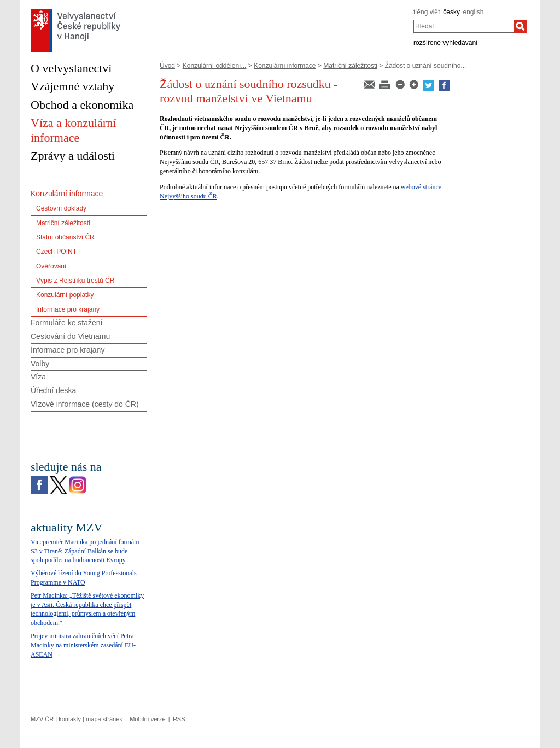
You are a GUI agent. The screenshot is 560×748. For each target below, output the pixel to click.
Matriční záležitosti (350, 66)
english (474, 12)
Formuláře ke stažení (67, 323)
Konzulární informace (285, 66)
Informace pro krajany (68, 309)
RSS (179, 719)
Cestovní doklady (61, 208)
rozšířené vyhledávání (445, 43)
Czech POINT (56, 252)
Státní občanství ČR (65, 237)
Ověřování (51, 266)
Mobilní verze (147, 719)
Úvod (167, 66)
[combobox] (463, 26)
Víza (38, 377)
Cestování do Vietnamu (70, 336)
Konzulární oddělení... (215, 66)
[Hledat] (520, 26)
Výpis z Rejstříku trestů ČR (75, 280)
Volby (40, 364)
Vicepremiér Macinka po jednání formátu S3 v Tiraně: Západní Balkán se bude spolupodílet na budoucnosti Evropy (85, 551)
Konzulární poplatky (65, 295)
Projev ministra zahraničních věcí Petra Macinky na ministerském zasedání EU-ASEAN (83, 645)
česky (451, 12)
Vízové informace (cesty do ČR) (85, 404)
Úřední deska (53, 390)
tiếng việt (427, 12)
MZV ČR (42, 719)
